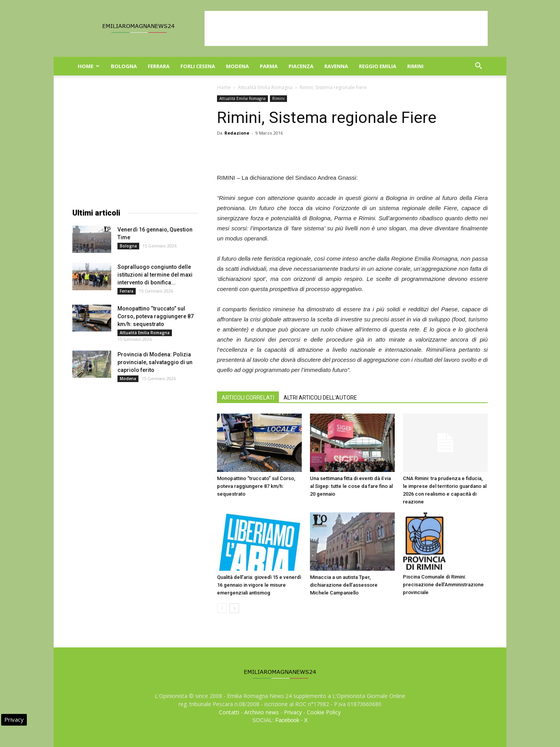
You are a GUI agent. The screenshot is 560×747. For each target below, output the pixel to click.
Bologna (124, 66)
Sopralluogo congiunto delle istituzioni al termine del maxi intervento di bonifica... (155, 275)
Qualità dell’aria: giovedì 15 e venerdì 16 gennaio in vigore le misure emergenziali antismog (259, 585)
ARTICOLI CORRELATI (248, 398)
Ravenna (336, 66)
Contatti (229, 712)
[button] (478, 67)
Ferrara (159, 66)
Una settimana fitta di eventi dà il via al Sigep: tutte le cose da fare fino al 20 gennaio (351, 486)
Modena (237, 66)
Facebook (287, 720)
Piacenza (301, 66)
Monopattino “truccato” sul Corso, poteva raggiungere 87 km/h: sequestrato (256, 486)
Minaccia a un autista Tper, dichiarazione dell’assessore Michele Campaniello (344, 585)
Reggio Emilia (378, 66)
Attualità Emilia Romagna (265, 87)
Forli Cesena (198, 66)
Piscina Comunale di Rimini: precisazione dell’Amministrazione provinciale (443, 585)
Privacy (293, 712)
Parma (269, 66)
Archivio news (262, 712)
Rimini (415, 66)
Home (89, 66)
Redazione (237, 133)
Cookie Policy (324, 712)
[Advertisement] (346, 28)
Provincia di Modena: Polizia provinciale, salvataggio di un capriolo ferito (155, 362)
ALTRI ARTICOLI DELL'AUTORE (320, 398)
